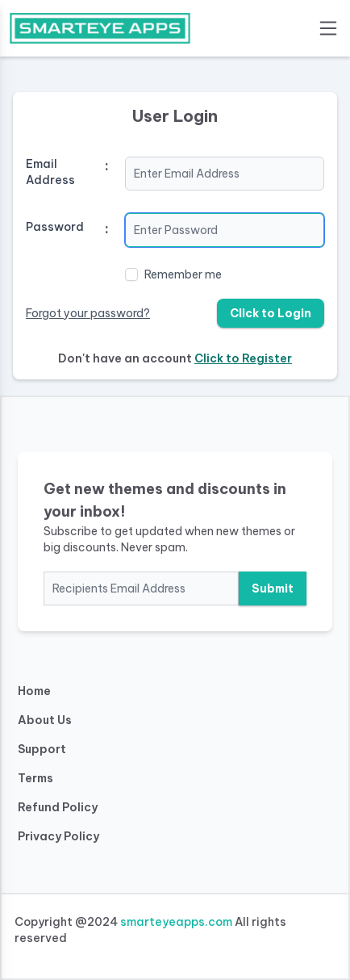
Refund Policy (58, 807)
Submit (273, 588)
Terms (35, 778)
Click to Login (271, 313)
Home (34, 691)
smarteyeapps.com (176, 922)
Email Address (50, 172)
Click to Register (243, 358)
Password (55, 227)
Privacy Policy (58, 836)
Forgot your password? (88, 313)
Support (42, 749)
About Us (45, 720)
